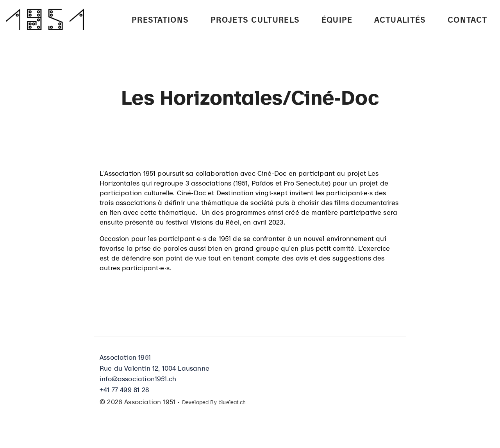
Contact (467, 19)
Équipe (337, 19)
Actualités (400, 19)
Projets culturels (255, 19)
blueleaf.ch (232, 402)
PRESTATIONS (160, 19)
